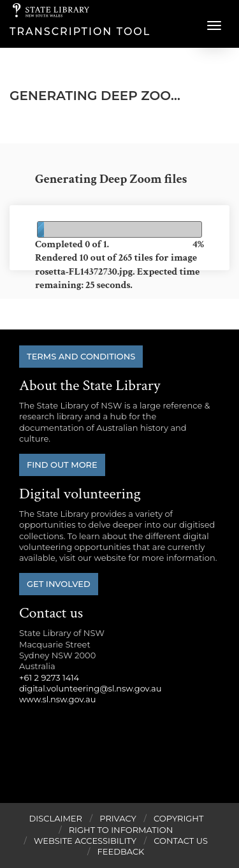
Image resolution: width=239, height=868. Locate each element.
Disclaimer (56, 818)
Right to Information (121, 830)
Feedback (121, 851)
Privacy (118, 818)
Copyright (178, 818)
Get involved (59, 584)
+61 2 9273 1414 (49, 677)
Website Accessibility (85, 841)
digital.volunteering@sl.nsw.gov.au (91, 688)
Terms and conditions (81, 356)
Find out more (62, 465)
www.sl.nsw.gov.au (57, 699)
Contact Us (181, 841)
